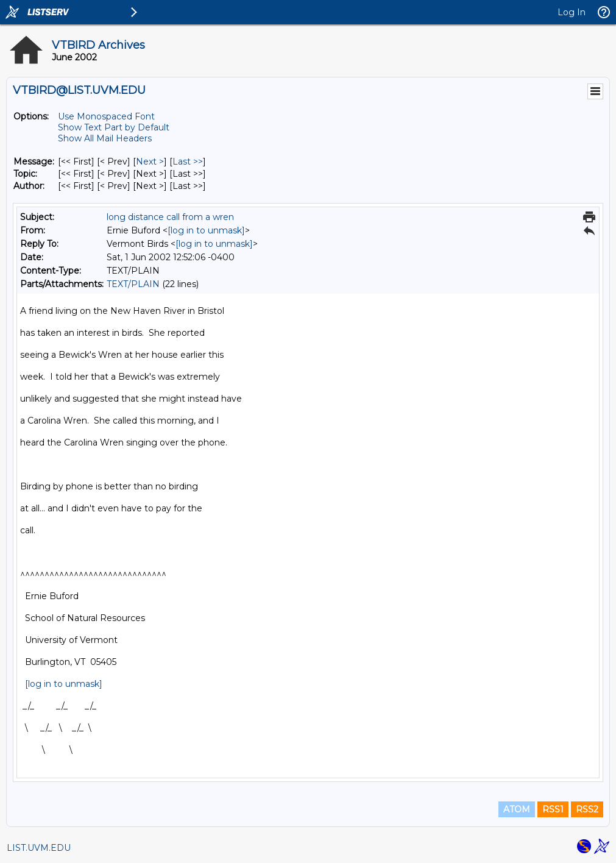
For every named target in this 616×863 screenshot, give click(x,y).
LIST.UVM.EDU (39, 848)
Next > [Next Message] (150, 162)
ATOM (517, 809)
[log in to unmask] (206, 230)
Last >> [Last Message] (188, 162)
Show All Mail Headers (105, 138)
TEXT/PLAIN (133, 284)
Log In (572, 12)
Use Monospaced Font (106, 116)
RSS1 (553, 809)
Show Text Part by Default (114, 127)
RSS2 (587, 809)
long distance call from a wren (170, 217)
